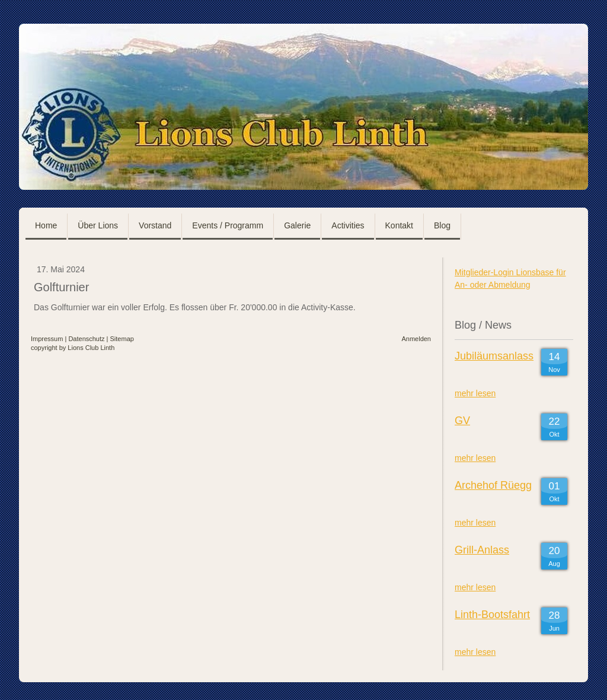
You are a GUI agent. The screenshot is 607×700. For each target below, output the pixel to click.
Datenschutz (86, 339)
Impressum (47, 339)
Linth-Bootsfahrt (492, 615)
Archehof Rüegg (493, 485)
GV (462, 421)
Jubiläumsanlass (494, 356)
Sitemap (122, 339)
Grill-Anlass (482, 550)
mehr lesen (475, 393)
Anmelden (416, 339)
